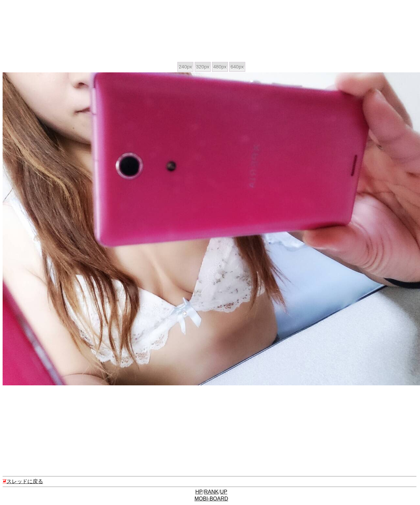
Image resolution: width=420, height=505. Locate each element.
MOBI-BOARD (211, 499)
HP (199, 492)
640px (237, 67)
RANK (211, 492)
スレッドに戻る (23, 481)
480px (220, 67)
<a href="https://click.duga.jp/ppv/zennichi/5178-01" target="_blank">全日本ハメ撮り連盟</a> (77, 32)
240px (185, 67)
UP (224, 492)
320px (203, 67)
